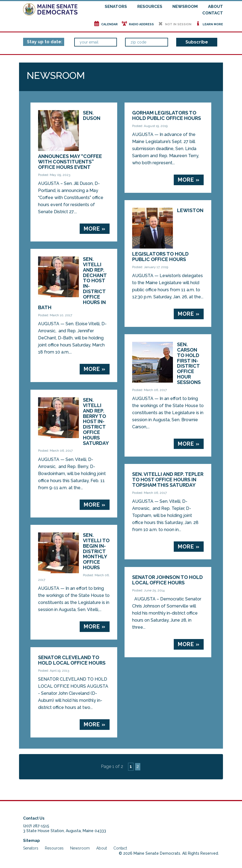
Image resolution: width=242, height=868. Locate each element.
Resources (150, 7)
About (215, 7)
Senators (116, 7)
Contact (213, 13)
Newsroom (185, 7)
